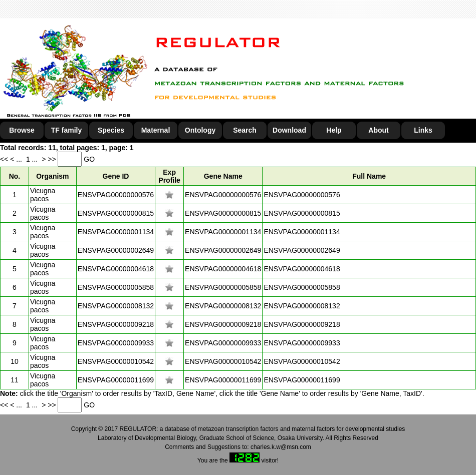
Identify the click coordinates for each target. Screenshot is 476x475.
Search (245, 130)
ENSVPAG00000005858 (116, 287)
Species (111, 130)
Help (334, 130)
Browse (22, 130)
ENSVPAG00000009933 (116, 343)
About (378, 130)
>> (53, 159)
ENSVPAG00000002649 (116, 250)
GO (89, 159)
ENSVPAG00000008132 (116, 306)
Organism (52, 176)
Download (289, 130)
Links (423, 130)
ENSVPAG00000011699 (116, 380)
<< (5, 159)
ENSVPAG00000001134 (116, 232)
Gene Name (223, 176)
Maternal (156, 130)
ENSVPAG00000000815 (116, 213)
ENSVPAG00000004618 (116, 269)
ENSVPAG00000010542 (116, 361)
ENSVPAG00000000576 (116, 195)
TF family (66, 130)
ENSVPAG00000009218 (116, 324)
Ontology (200, 130)
